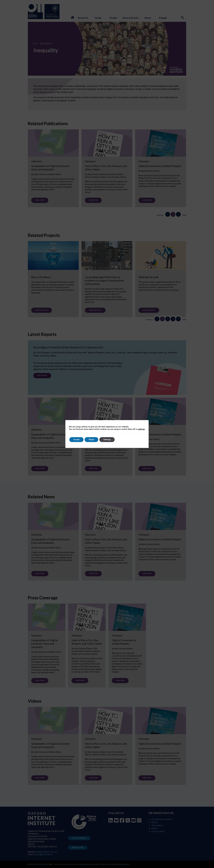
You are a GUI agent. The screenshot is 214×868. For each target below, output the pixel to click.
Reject (91, 440)
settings (141, 429)
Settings (107, 440)
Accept (76, 440)
